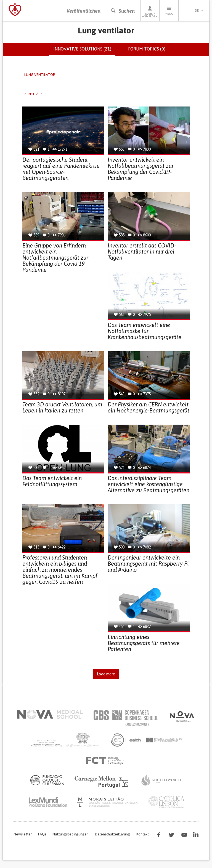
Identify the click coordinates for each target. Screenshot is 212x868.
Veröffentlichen (84, 11)
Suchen (123, 11)
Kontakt (143, 834)
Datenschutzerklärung (112, 834)
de (194, 10)
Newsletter (23, 834)
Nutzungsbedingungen (71, 834)
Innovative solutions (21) (84, 51)
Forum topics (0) (147, 49)
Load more (106, 674)
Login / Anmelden (150, 12)
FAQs (42, 834)
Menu (169, 10)
